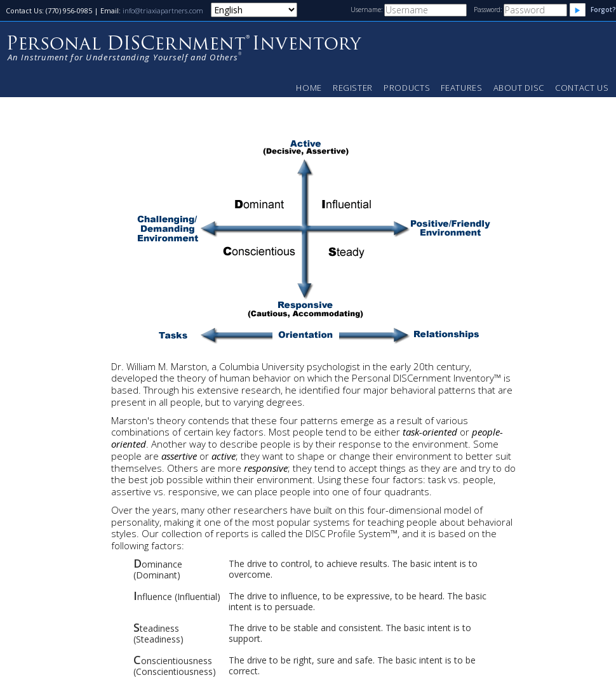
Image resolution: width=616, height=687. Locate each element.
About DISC (519, 88)
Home (309, 88)
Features (461, 88)
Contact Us (582, 88)
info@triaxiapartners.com (163, 10)
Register (353, 88)
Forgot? (603, 10)
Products (407, 88)
